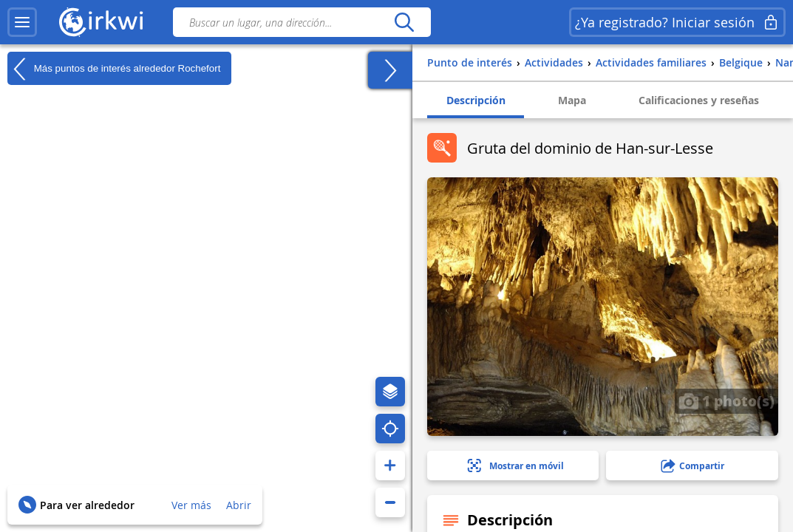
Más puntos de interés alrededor (114, 69)
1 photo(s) (726, 400)
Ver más (191, 505)
